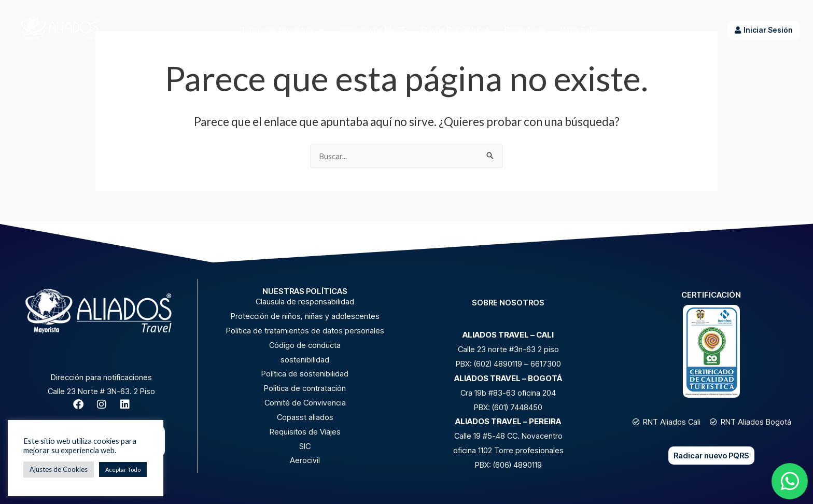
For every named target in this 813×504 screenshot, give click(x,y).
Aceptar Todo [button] (123, 470)
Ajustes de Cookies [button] (59, 469)
